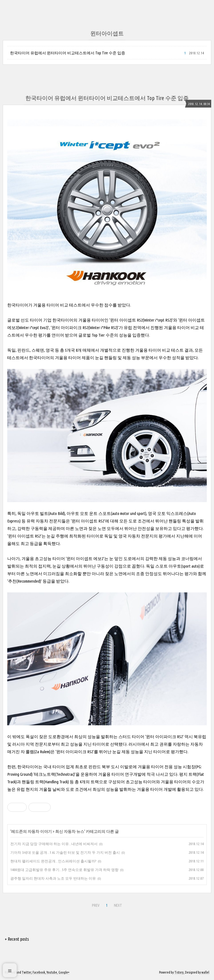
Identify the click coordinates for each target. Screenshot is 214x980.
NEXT (118, 905)
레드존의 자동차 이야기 (31, 831)
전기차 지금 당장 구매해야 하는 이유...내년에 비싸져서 (54, 844)
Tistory (179, 972)
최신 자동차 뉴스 (70, 831)
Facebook (39, 972)
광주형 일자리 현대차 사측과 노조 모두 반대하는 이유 (53, 878)
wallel (205, 972)
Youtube (52, 972)
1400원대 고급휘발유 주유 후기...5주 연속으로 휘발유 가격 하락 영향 (64, 870)
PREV (96, 905)
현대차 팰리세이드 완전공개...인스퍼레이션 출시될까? (53, 861)
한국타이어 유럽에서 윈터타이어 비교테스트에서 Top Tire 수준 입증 (68, 53)
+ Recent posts (17, 939)
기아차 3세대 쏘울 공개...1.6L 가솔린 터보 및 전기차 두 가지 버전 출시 (65, 852)
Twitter (26, 972)
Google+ (64, 972)
